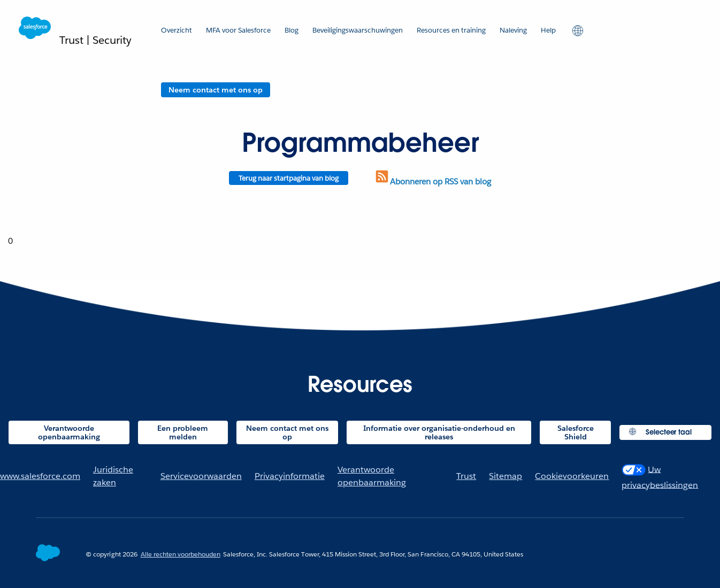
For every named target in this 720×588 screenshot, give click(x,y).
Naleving (513, 30)
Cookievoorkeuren (572, 476)
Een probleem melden (183, 432)
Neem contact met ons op (216, 90)
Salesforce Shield (576, 432)
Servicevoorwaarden (201, 476)
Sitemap (505, 476)
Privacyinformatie (290, 476)
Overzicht (177, 30)
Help (548, 30)
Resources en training (451, 30)
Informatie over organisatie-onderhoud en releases (439, 432)
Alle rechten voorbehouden (181, 554)
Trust (466, 476)
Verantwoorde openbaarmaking (69, 432)
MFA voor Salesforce (238, 30)
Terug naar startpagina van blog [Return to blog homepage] (289, 178)
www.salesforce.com (40, 476)
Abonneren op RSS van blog (432, 181)
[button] (576, 30)
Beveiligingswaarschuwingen (358, 30)
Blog (292, 30)
